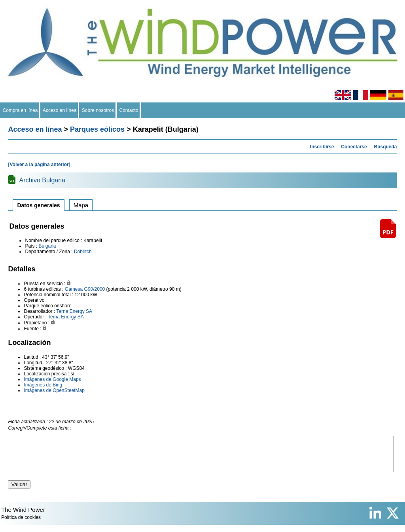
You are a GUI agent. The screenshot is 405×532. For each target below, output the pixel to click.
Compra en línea (20, 110)
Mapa (81, 205)
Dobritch (83, 252)
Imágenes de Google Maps (52, 379)
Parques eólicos (97, 129)
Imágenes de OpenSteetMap (54, 390)
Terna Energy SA (74, 311)
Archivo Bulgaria (42, 180)
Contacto (129, 110)
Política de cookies (21, 524)
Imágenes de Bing (43, 385)
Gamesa (74, 289)
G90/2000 (95, 289)
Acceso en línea (60, 110)
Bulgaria (47, 246)
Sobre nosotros (98, 110)
